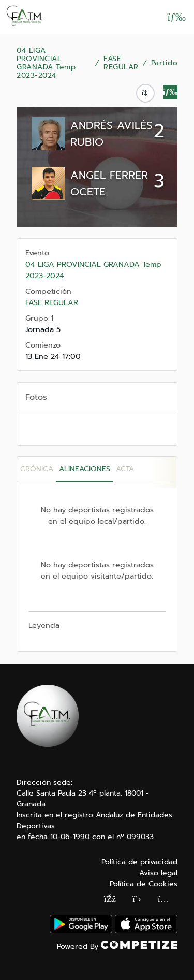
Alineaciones (85, 469)
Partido (165, 63)
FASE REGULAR (121, 63)
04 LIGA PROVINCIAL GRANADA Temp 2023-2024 (46, 63)
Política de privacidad (139, 862)
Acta (125, 469)
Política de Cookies (144, 884)
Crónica (37, 469)
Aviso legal (158, 873)
